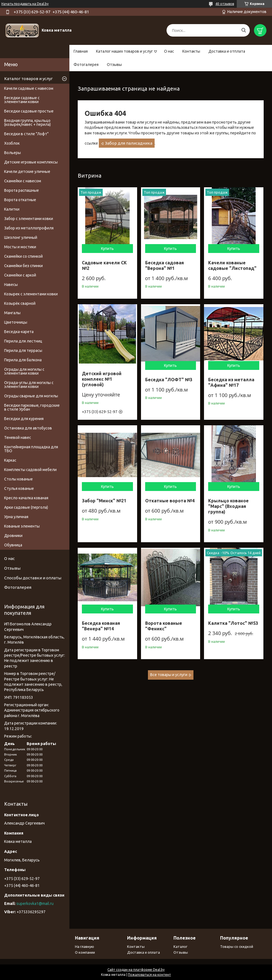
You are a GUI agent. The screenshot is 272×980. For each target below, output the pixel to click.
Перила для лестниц (23, 341)
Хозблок (12, 143)
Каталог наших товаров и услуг (124, 51)
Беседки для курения (24, 419)
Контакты (191, 51)
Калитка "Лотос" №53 (233, 623)
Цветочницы (16, 322)
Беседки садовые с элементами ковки (22, 100)
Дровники (13, 536)
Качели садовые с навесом (29, 88)
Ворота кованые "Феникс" (164, 626)
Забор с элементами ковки (29, 219)
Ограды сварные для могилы (31, 396)
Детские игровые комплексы (31, 162)
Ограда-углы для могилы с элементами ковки (29, 385)
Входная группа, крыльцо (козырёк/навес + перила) (27, 122)
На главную (85, 946)
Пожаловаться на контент (149, 975)
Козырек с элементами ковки (31, 294)
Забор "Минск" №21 (104, 501)
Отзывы (114, 65)
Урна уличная (16, 517)
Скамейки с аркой (20, 275)
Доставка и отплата (227, 51)
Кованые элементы (22, 526)
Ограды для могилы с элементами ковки (24, 371)
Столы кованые (18, 479)
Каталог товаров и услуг (28, 79)
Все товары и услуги (169, 675)
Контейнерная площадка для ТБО (31, 449)
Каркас (10, 460)
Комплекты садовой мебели (30, 470)
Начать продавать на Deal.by (25, 4)
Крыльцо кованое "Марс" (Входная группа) (228, 506)
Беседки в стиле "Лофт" (26, 134)
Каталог (180, 946)
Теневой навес (18, 437)
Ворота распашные (22, 190)
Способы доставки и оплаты (33, 578)
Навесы (11, 285)
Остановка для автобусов (28, 428)
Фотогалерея (86, 65)
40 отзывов (225, 4)
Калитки (12, 209)
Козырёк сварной (20, 303)
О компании (85, 952)
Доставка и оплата (143, 952)
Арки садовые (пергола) (26, 507)
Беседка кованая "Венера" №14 (101, 626)
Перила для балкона (23, 360)
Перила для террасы (23, 350)
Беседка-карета (19, 332)
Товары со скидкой (237, 946)
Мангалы (12, 313)
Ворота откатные (20, 200)
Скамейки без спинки (23, 266)
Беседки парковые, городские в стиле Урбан (32, 407)
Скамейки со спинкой (23, 256)
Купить (107, 249)
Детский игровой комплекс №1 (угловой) (102, 379)
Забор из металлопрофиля (29, 228)
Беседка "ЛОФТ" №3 (169, 380)
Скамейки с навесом (23, 181)
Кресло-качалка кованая (26, 498)
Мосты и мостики (20, 247)
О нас (169, 51)
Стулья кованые (19, 488)
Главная (81, 51)
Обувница (13, 545)
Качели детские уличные (27, 172)
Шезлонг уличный (21, 237)
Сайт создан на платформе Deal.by (136, 970)
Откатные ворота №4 (170, 501)
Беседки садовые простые (29, 111)
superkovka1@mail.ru (35, 904)
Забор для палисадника (129, 143)
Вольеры (12, 153)
